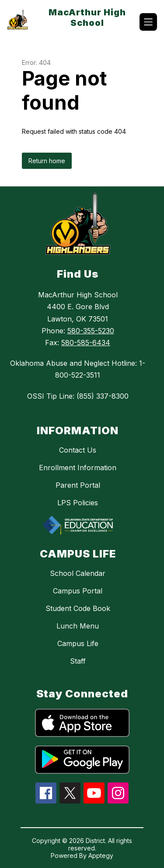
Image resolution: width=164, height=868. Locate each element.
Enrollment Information (78, 468)
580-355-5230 (91, 331)
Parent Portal (78, 485)
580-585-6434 (86, 343)
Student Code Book (78, 608)
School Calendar (78, 573)
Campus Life (78, 643)
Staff (78, 661)
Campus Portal (78, 591)
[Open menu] (148, 22)
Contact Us (78, 450)
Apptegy (101, 855)
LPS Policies (78, 503)
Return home (47, 161)
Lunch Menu (78, 626)
